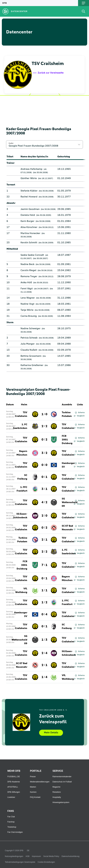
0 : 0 (44, 465)
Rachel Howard (29, 197)
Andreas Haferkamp (31, 169)
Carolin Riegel (28, 270)
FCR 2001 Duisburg (67, 440)
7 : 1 (44, 565)
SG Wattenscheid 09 (70, 502)
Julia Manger (28, 344)
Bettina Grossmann (31, 356)
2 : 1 (44, 540)
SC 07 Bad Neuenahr (67, 528)
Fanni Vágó (27, 289)
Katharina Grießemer (32, 365)
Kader (11, 143)
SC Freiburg (22, 477)
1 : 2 (44, 602)
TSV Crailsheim (21, 414)
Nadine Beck (27, 264)
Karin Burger (27, 221)
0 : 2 (44, 440)
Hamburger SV (68, 465)
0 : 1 (44, 477)
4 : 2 (44, 502)
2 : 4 (44, 653)
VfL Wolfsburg (21, 590)
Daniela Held (28, 215)
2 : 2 (44, 426)
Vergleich (79, 416)
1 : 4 (44, 677)
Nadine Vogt (27, 304)
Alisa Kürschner (29, 227)
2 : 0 (44, 516)
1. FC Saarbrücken (20, 426)
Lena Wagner (28, 298)
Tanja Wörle (27, 310)
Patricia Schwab (29, 338)
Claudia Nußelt (29, 350)
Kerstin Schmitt (29, 243)
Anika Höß (26, 282)
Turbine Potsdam (67, 414)
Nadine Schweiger (31, 328)
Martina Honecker (30, 233)
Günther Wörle (29, 178)
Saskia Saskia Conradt (32, 255)
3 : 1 (44, 489)
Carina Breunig (29, 316)
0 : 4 (44, 614)
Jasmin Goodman (30, 209)
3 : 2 (44, 453)
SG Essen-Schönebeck (20, 516)
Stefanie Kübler (29, 191)
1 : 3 (44, 640)
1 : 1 (44, 590)
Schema (80, 413)
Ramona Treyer (29, 276)
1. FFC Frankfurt (22, 489)
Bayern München (22, 453)
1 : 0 (44, 414)
